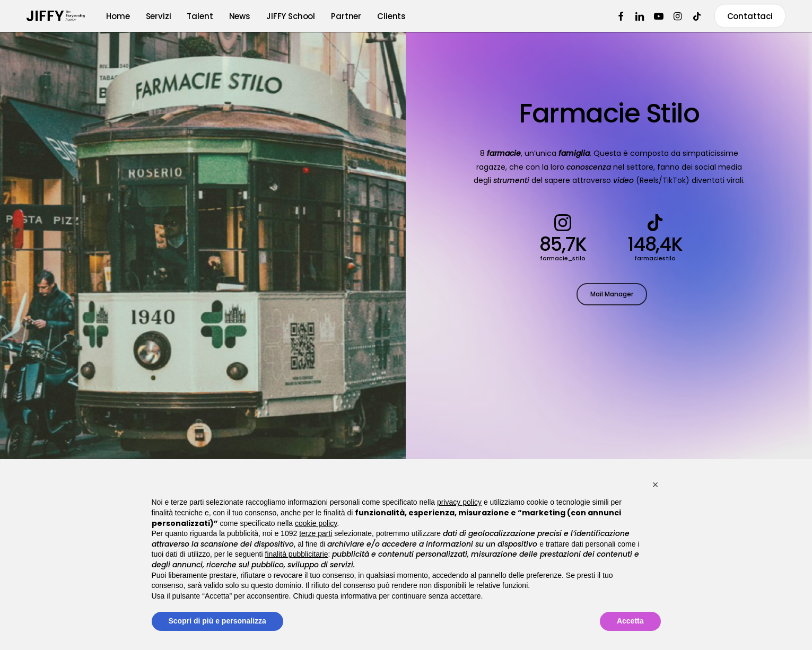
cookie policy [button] (316, 523)
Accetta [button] (630, 621)
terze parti (316, 533)
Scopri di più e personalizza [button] (217, 621)
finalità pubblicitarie (297, 554)
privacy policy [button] (459, 502)
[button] (612, 296)
